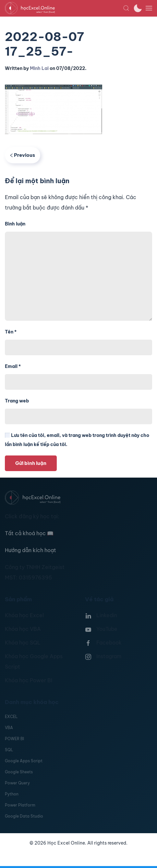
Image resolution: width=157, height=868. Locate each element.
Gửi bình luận (31, 463)
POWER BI (14, 739)
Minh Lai (39, 68)
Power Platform (20, 805)
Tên (11, 332)
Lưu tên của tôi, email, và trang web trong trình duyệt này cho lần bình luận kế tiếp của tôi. (77, 440)
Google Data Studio (24, 816)
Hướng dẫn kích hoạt (30, 550)
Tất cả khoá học (29, 533)
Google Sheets (19, 772)
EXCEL (11, 717)
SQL (9, 750)
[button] (126, 8)
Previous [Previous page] (23, 155)
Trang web (17, 401)
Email (13, 366)
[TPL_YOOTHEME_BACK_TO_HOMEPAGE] (64, 8)
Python (12, 794)
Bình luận (15, 224)
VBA (9, 728)
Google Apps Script (24, 761)
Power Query (17, 783)
